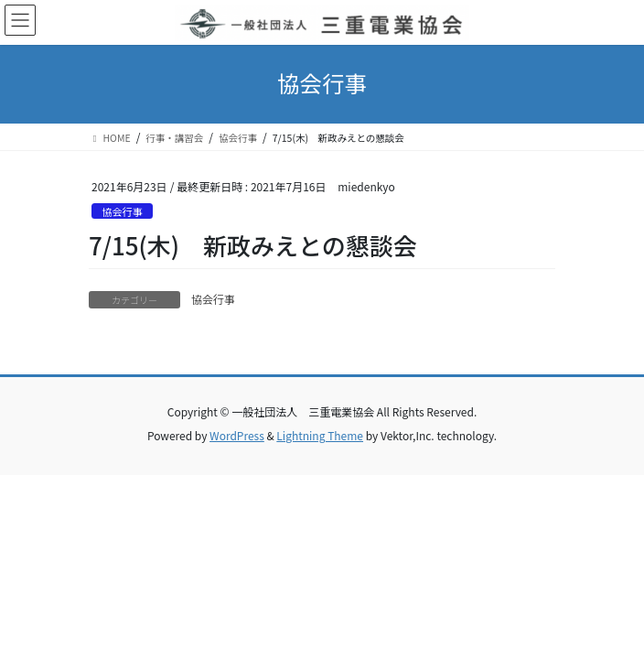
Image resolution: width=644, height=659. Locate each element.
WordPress (237, 435)
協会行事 (122, 211)
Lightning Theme (320, 435)
